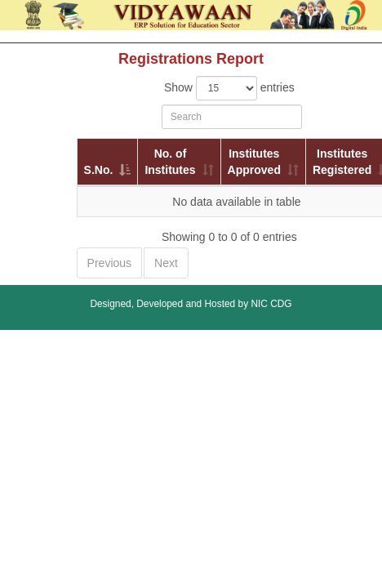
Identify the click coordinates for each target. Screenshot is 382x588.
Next (166, 263)
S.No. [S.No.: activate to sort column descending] (99, 170)
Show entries (229, 88)
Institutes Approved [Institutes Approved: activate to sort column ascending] (254, 162)
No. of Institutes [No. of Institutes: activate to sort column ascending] (170, 162)
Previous (109, 263)
